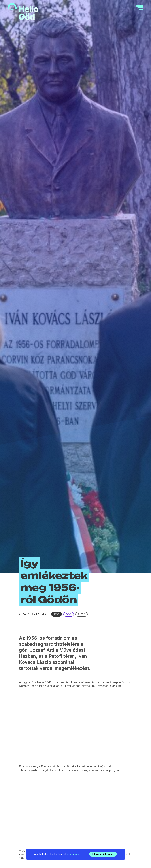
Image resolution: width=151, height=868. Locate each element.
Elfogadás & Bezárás (103, 854)
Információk (73, 854)
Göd (69, 614)
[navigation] (140, 8)
